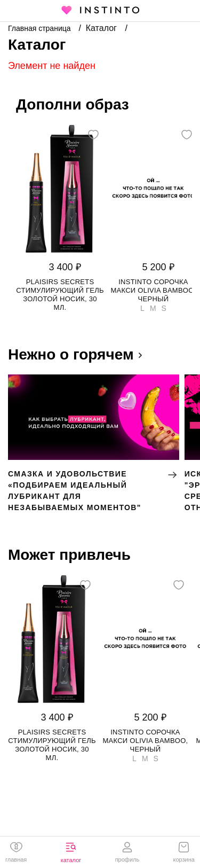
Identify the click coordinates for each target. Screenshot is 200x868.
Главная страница (40, 28)
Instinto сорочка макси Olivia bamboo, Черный (154, 290)
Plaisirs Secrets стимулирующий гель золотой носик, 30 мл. (60, 295)
